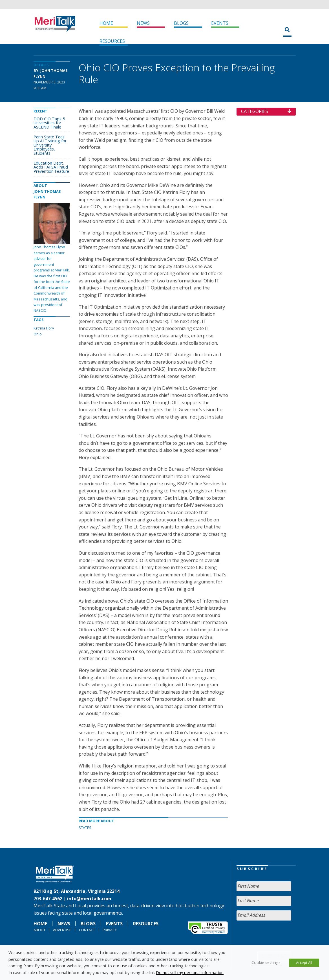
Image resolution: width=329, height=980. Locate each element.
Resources (112, 41)
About (39, 930)
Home (106, 23)
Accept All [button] (304, 963)
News (143, 23)
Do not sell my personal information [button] (190, 972)
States (85, 828)
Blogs (181, 23)
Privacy (110, 930)
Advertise (62, 930)
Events (220, 23)
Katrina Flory (44, 328)
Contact (87, 930)
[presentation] (279, 936)
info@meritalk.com (89, 899)
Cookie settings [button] (266, 962)
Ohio (38, 334)
